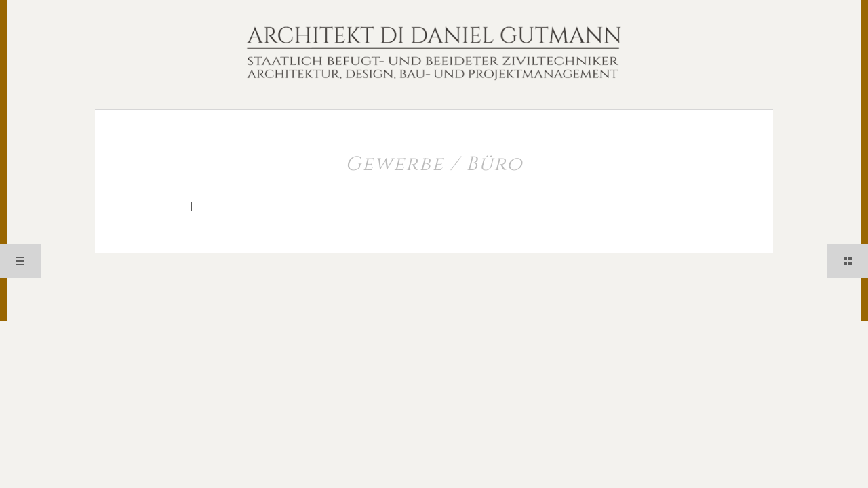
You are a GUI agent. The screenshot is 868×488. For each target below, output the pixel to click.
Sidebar (848, 261)
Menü (20, 261)
